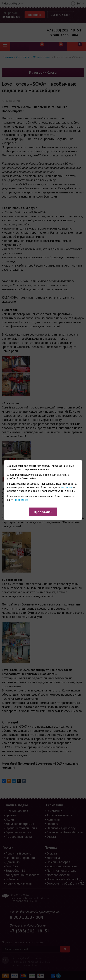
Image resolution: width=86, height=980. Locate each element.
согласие (66, 487)
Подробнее (21, 500)
